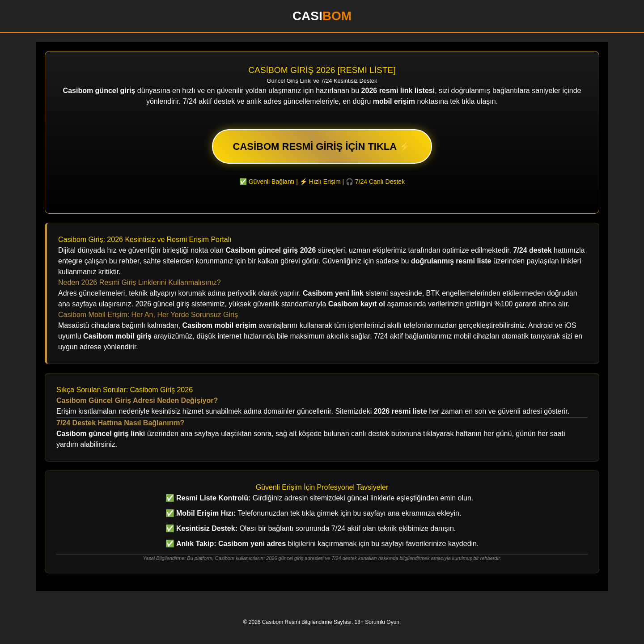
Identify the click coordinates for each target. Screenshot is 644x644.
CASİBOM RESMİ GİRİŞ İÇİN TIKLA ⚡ (322, 146)
